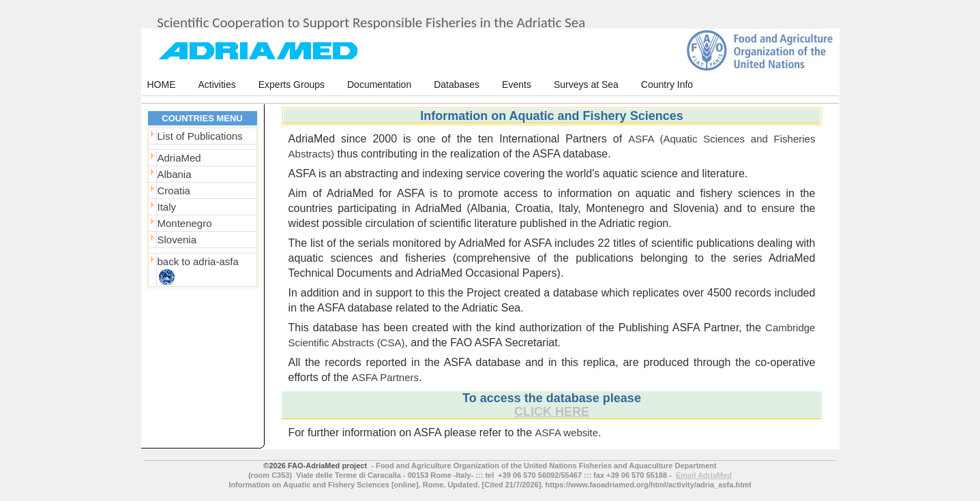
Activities (217, 85)
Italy (167, 207)
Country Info (667, 85)
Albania (175, 174)
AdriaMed (179, 158)
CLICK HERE (552, 412)
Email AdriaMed (704, 475)
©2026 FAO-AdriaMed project (315, 466)
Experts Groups (292, 85)
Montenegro (185, 223)
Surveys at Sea (586, 85)
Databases (457, 85)
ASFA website (567, 432)
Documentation (379, 85)
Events (517, 85)
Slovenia (177, 240)
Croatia (174, 191)
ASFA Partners (385, 377)
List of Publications (200, 136)
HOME (162, 85)
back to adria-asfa (198, 261)
